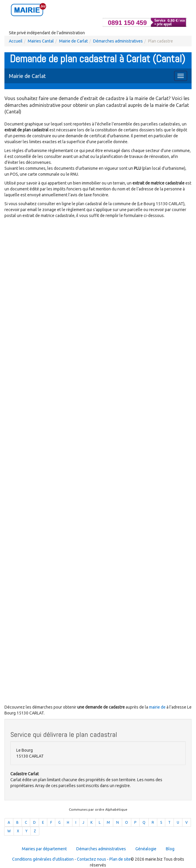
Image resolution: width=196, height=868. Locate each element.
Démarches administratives (118, 41)
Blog (170, 849)
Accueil (16, 41)
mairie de (158, 707)
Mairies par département (44, 849)
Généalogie (146, 849)
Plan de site (120, 859)
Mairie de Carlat (73, 41)
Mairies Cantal (41, 41)
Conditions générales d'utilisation (43, 859)
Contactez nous (91, 859)
